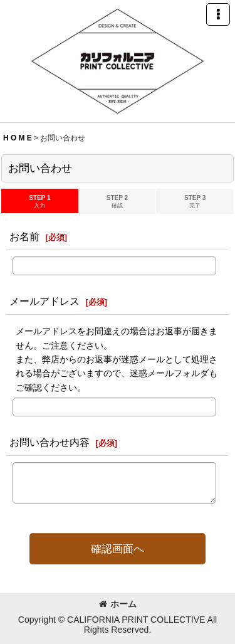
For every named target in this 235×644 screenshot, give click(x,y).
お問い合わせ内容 (50, 442)
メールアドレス (44, 301)
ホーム (118, 604)
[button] (218, 14)
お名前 (24, 236)
